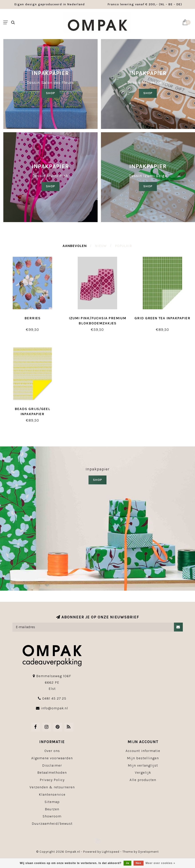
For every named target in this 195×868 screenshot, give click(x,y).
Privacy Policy (52, 780)
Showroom (52, 816)
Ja (127, 863)
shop (148, 93)
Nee (139, 863)
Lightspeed (111, 852)
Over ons (52, 751)
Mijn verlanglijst (143, 765)
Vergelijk (143, 772)
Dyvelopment (149, 852)
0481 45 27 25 (54, 698)
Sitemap (52, 802)
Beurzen (52, 809)
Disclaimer (52, 765)
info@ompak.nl (54, 708)
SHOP (50, 93)
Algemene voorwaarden (52, 758)
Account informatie (143, 751)
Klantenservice (52, 794)
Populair (123, 246)
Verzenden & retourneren (52, 787)
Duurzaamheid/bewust (52, 824)
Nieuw (101, 246)
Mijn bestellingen (143, 758)
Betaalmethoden (52, 772)
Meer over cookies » (160, 863)
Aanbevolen (75, 246)
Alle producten (143, 780)
